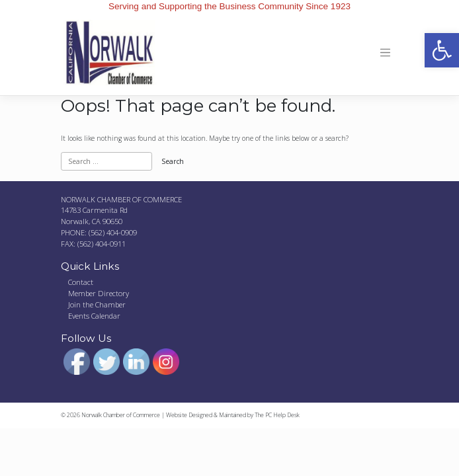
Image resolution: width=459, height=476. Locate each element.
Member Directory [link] (99, 293)
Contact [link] (81, 282)
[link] (442, 50)
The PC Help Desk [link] (277, 415)
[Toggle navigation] (385, 53)
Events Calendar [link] (94, 316)
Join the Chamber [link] (97, 304)
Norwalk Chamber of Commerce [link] (121, 415)
